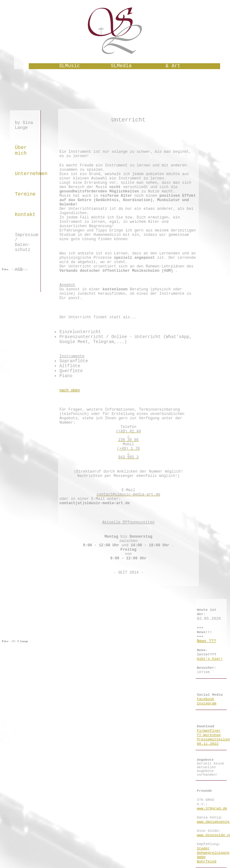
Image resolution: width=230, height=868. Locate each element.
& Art (173, 66)
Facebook (206, 699)
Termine (25, 194)
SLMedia (121, 66)
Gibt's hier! (210, 659)
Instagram (207, 703)
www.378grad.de (212, 809)
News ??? (207, 641)
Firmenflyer (209, 731)
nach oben (70, 390)
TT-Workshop (209, 735)
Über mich (21, 151)
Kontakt (25, 215)
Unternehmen (25, 174)
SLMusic (69, 66)
